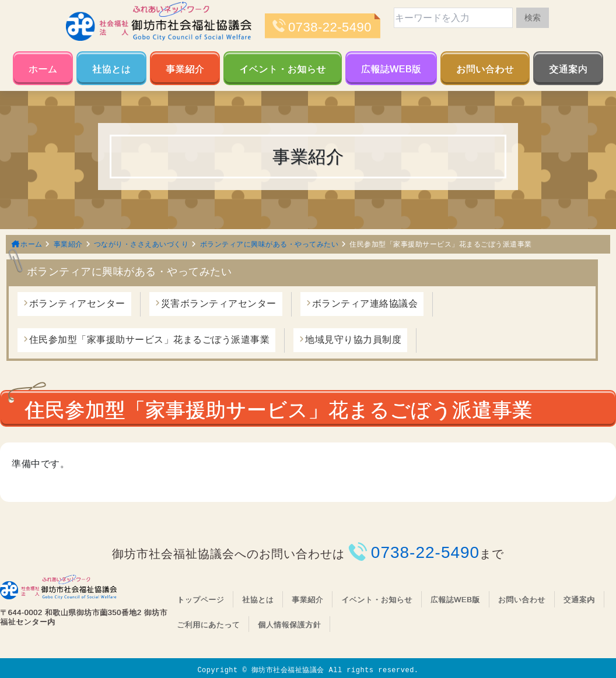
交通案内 (568, 69)
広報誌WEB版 (391, 69)
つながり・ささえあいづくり (141, 244)
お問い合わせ (485, 69)
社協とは (111, 69)
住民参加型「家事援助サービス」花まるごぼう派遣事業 (150, 340)
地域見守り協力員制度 (353, 340)
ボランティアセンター (77, 303)
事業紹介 (185, 69)
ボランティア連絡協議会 (365, 303)
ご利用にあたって (208, 625)
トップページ (200, 600)
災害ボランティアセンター (219, 303)
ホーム (43, 69)
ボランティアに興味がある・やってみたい (269, 244)
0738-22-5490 (330, 27)
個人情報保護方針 (289, 625)
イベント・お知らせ (283, 69)
